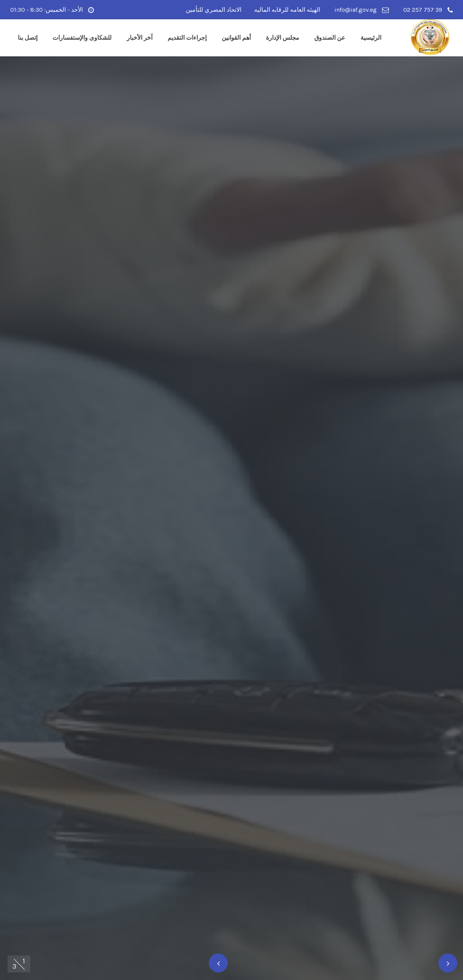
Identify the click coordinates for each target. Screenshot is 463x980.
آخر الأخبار (140, 38)
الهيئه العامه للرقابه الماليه (287, 10)
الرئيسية (371, 38)
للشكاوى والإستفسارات (82, 38)
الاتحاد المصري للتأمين (214, 10)
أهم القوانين (236, 38)
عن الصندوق (330, 38)
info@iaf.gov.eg (362, 10)
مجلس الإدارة (283, 38)
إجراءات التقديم (187, 38)
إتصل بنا (28, 38)
